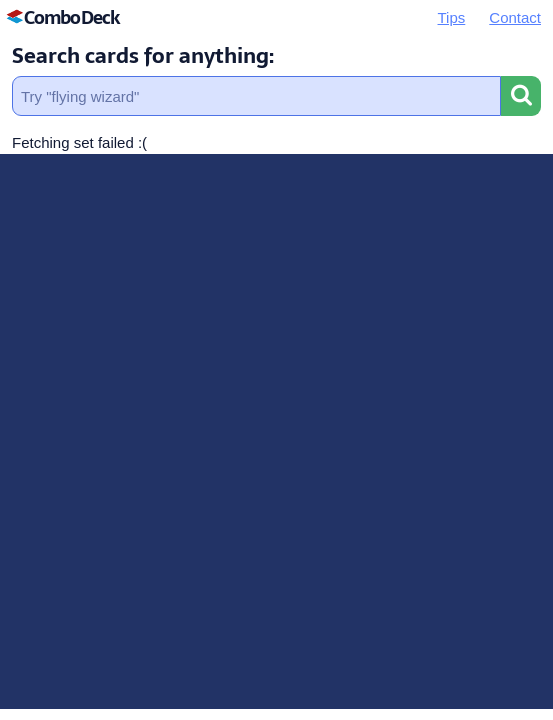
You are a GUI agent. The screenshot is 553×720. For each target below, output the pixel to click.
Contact (515, 17)
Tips (452, 17)
